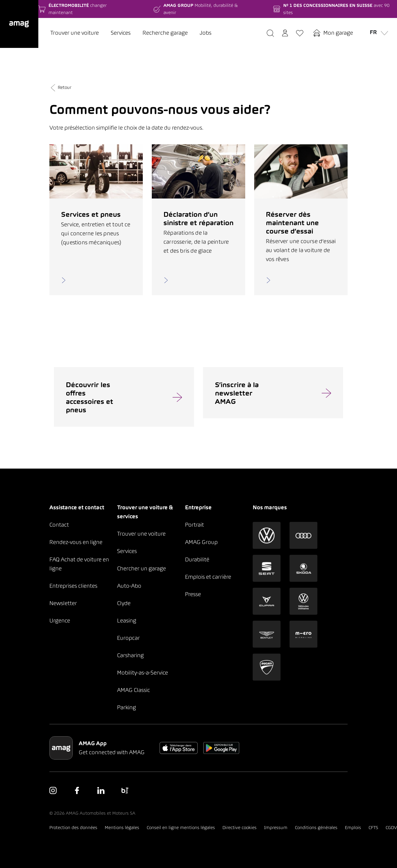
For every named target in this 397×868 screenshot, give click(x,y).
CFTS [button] (373, 827)
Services (121, 33)
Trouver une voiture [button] (141, 534)
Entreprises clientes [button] (73, 586)
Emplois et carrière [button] (208, 577)
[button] (19, 24)
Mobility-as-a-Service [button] (143, 673)
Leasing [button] (127, 621)
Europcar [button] (128, 638)
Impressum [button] (276, 827)
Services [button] (127, 551)
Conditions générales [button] (316, 827)
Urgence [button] (60, 621)
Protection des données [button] (73, 827)
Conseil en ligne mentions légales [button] (181, 827)
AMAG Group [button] (201, 542)
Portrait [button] (194, 525)
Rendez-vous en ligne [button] (76, 542)
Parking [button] (126, 707)
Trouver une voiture (75, 33)
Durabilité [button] (197, 559)
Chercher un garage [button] (141, 568)
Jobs (206, 33)
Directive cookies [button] (240, 827)
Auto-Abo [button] (129, 586)
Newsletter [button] (63, 603)
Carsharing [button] (130, 655)
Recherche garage (165, 33)
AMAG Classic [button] (134, 690)
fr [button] (377, 32)
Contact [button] (59, 525)
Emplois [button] (353, 827)
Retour (60, 87)
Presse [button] (193, 594)
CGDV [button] (391, 827)
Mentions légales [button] (122, 827)
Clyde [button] (124, 603)
